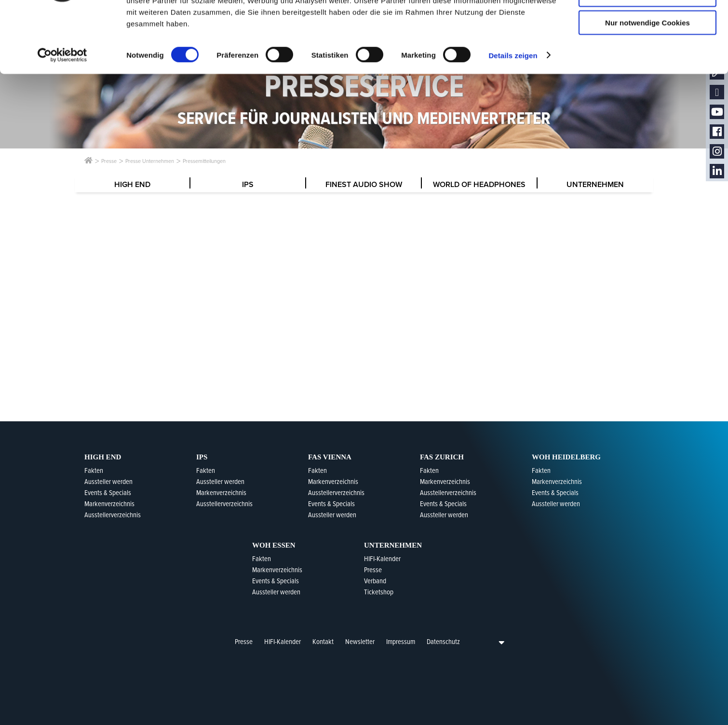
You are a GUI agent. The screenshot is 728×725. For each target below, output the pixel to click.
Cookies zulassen (647, 24)
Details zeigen (513, 113)
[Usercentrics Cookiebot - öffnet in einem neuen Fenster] (62, 113)
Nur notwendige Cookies (647, 80)
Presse (244, 642)
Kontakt (323, 642)
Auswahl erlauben (647, 52)
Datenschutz (443, 642)
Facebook (717, 132)
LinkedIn (717, 171)
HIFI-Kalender (283, 642)
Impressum (401, 642)
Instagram (717, 152)
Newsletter (360, 642)
